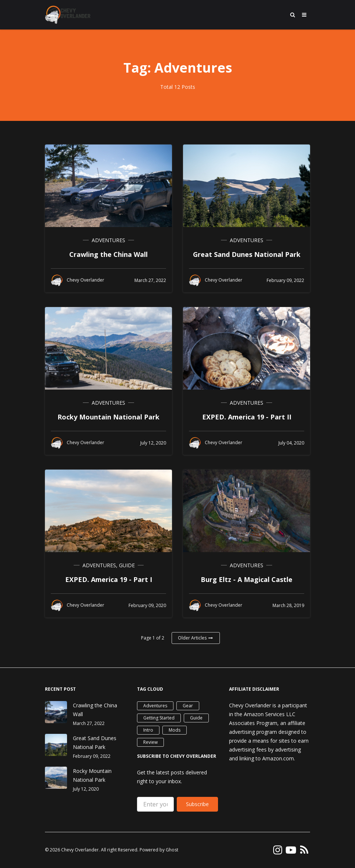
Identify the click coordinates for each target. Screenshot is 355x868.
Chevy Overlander (80, 850)
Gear (188, 706)
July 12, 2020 (86, 789)
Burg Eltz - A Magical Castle (247, 579)
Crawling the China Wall (108, 254)
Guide (127, 565)
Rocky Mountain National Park (108, 417)
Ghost (172, 850)
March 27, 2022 (89, 723)
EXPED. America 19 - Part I (109, 579)
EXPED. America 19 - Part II (247, 417)
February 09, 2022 (92, 756)
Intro (148, 730)
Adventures (108, 240)
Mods (175, 730)
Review (150, 742)
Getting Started (159, 718)
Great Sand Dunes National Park (247, 254)
